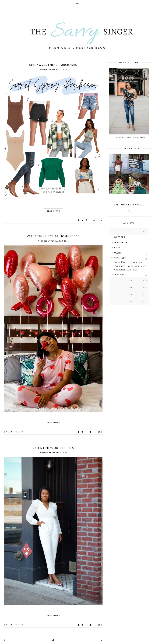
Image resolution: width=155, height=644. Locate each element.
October (120, 237)
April (117, 248)
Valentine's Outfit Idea (53, 448)
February (120, 258)
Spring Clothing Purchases (53, 65)
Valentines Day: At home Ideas (53, 236)
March (118, 253)
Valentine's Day (15, 432)
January (119, 274)
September (121, 242)
